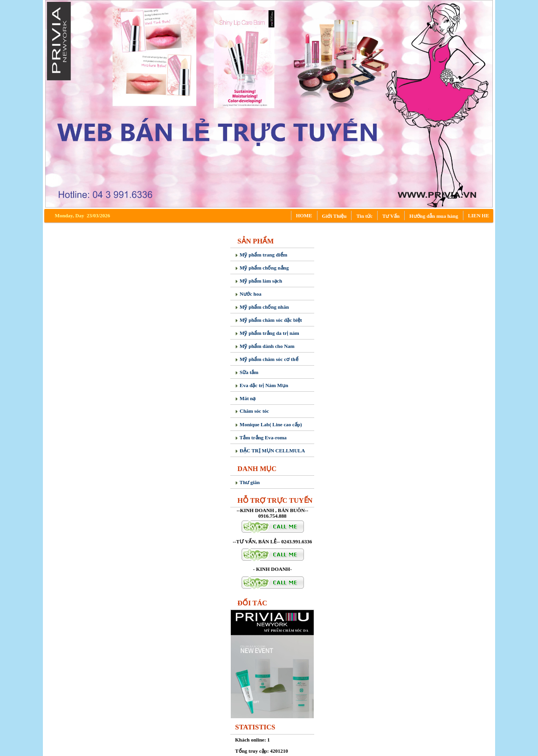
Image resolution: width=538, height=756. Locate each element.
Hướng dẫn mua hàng (434, 216)
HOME (304, 215)
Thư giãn (247, 482)
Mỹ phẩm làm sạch (259, 281)
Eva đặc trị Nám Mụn (262, 385)
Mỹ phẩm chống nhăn (262, 307)
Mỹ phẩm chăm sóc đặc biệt (268, 320)
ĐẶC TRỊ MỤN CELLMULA (270, 451)
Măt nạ (245, 398)
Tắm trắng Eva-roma (261, 437)
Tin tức (364, 216)
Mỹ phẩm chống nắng (262, 268)
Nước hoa (248, 294)
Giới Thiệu (335, 216)
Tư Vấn (391, 216)
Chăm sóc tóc (252, 411)
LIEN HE (479, 215)
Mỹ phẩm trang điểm (261, 255)
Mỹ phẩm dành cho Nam (265, 346)
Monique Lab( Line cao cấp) (268, 424)
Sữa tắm (247, 372)
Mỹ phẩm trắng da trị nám (267, 333)
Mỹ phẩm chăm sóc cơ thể (266, 359)
